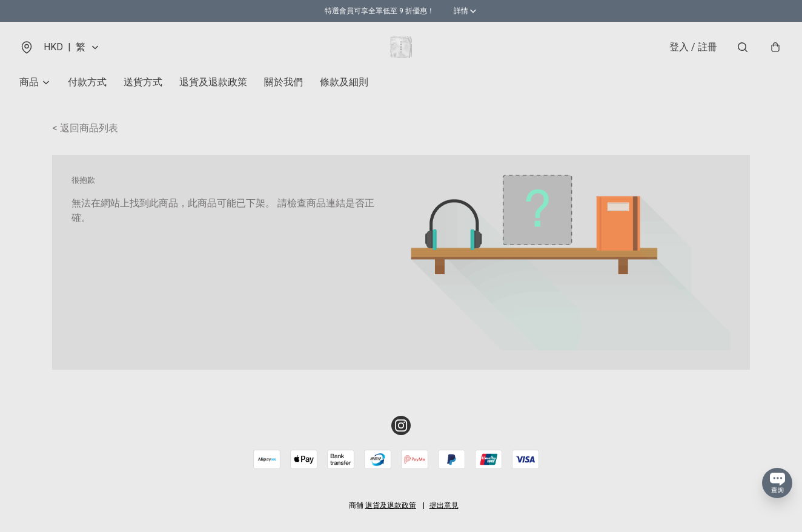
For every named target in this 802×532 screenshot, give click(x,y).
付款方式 (87, 82)
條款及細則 (344, 82)
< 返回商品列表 (85, 128)
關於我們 (283, 82)
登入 (693, 47)
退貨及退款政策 (213, 82)
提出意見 (444, 505)
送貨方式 (143, 82)
